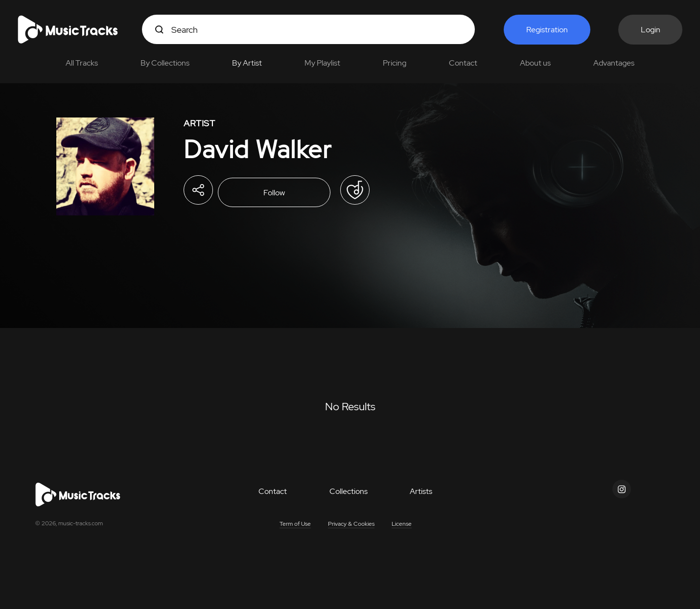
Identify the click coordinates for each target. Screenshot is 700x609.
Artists (421, 491)
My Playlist (322, 63)
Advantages (614, 63)
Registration (547, 30)
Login (651, 30)
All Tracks (82, 63)
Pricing (395, 63)
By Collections (165, 63)
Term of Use (295, 524)
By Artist (247, 63)
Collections (349, 491)
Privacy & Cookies (351, 524)
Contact (463, 63)
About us (535, 63)
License (402, 524)
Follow (274, 193)
